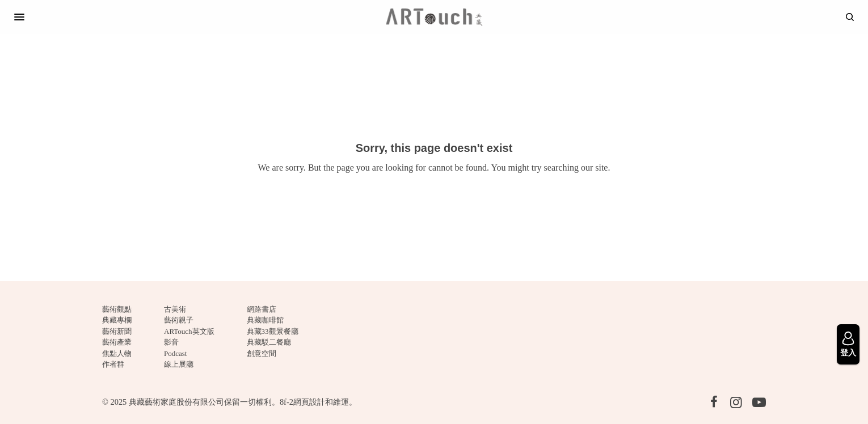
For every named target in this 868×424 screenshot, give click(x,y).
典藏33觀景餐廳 (273, 331)
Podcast (175, 353)
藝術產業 (117, 342)
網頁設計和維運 (321, 402)
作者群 (113, 364)
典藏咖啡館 (265, 320)
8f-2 (286, 402)
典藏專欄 (117, 320)
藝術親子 (179, 320)
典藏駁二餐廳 (269, 342)
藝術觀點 (117, 309)
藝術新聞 (117, 331)
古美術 (175, 309)
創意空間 (262, 353)
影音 (171, 342)
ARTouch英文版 (189, 331)
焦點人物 (117, 353)
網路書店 (262, 309)
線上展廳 (179, 364)
